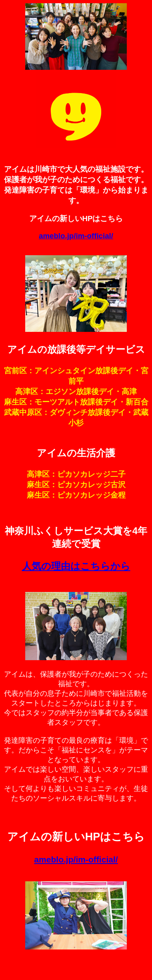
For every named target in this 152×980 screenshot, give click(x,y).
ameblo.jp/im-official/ (76, 236)
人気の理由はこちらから (76, 566)
